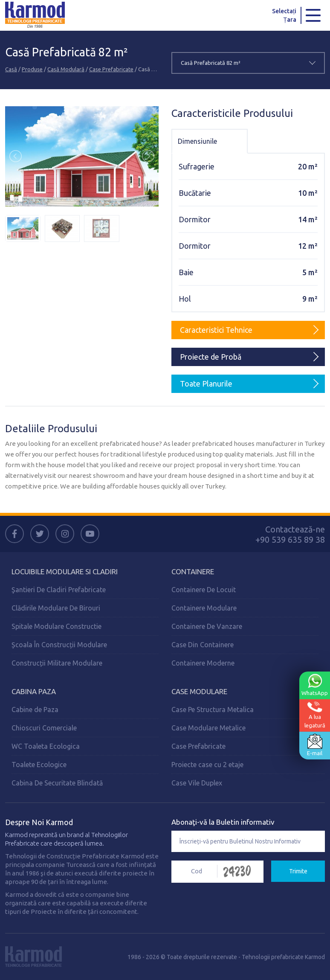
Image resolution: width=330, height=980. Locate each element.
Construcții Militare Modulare (57, 663)
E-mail (315, 745)
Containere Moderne (203, 663)
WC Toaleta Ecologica (46, 746)
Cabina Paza (34, 691)
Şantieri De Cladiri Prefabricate (59, 590)
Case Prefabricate (111, 69)
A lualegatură (315, 715)
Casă (11, 69)
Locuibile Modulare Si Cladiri (65, 571)
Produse (32, 69)
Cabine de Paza (35, 710)
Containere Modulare (204, 608)
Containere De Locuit (204, 590)
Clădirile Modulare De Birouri (56, 608)
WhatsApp (315, 685)
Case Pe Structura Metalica (213, 710)
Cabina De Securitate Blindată (57, 783)
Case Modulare (199, 691)
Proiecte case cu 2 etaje (207, 765)
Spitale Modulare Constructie (56, 626)
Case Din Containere (203, 645)
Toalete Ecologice (39, 765)
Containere (193, 571)
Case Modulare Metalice (208, 728)
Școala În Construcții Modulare (59, 645)
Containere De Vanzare (207, 626)
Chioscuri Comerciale (44, 728)
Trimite (298, 871)
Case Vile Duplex (197, 783)
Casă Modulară (66, 69)
